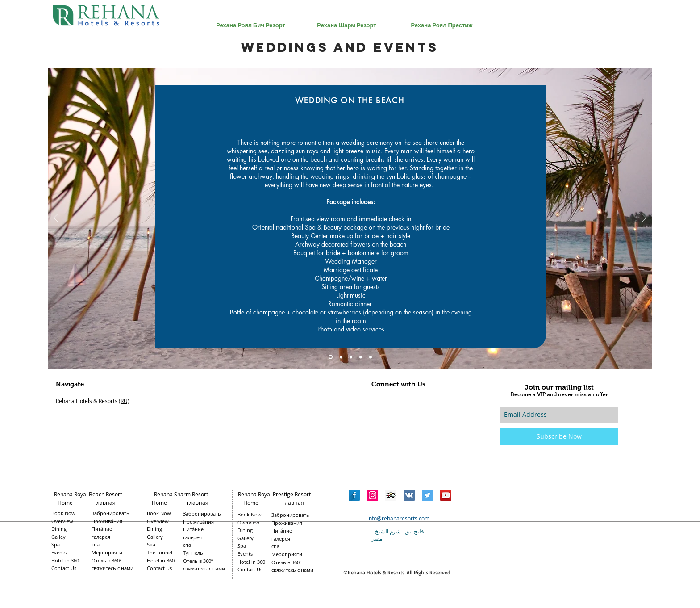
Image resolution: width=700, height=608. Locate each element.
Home (65, 503)
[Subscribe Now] (559, 436)
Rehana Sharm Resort (181, 494)
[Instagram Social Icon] (373, 495)
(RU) (124, 401)
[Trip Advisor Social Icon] (391, 495)
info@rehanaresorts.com (398, 518)
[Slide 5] (371, 357)
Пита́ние (282, 530)
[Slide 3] (351, 357)
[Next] (644, 219)
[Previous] (56, 219)
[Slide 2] (341, 357)
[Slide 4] (361, 357)
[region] (251, 77)
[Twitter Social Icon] (427, 495)
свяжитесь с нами (292, 570)
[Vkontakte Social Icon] (409, 495)
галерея (281, 539)
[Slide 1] (331, 357)
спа (275, 546)
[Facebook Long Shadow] (354, 495)
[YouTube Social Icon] (446, 495)
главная (106, 503)
